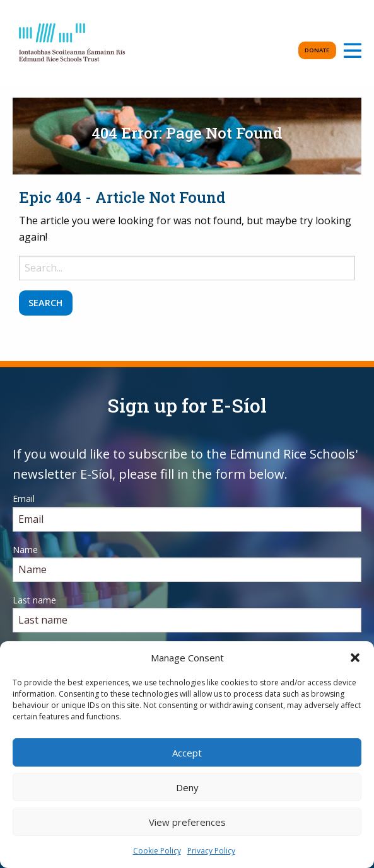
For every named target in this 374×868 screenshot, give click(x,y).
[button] (355, 658)
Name (25, 550)
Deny (187, 787)
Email (24, 499)
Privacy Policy (211, 851)
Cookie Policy (157, 851)
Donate (317, 50)
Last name (34, 600)
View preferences (187, 822)
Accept (187, 753)
